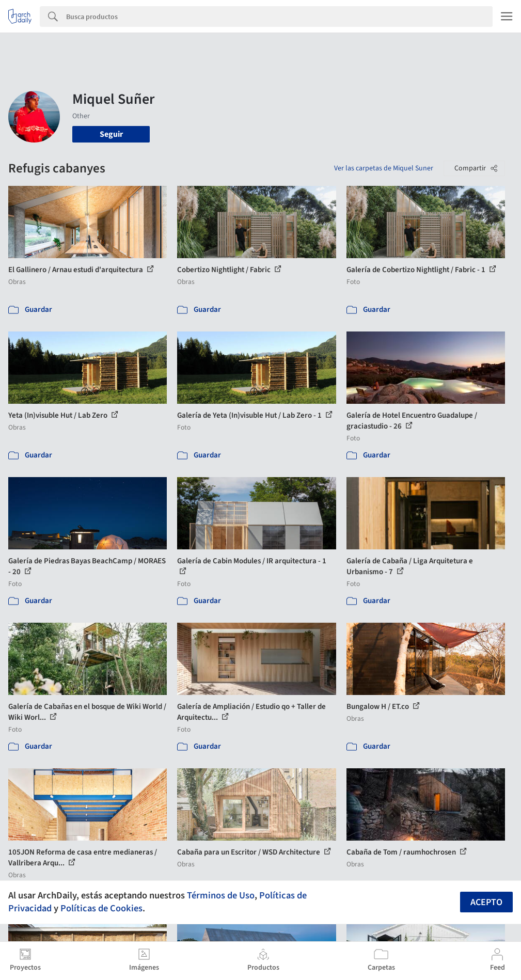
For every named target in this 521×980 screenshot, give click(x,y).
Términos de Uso (221, 895)
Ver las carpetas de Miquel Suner (384, 168)
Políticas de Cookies (101, 908)
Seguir (111, 134)
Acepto (486, 902)
